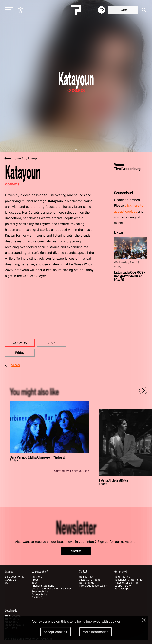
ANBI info (37, 597)
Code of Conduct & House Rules (52, 589)
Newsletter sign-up (126, 583)
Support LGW (123, 586)
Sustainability (40, 592)
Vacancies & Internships (129, 580)
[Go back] (8, 159)
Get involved (121, 571)
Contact (83, 571)
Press (35, 580)
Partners (37, 577)
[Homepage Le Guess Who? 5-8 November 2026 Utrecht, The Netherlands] (76, 10)
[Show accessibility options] (21, 10)
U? (7, 583)
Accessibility (39, 595)
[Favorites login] (102, 10)
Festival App (122, 589)
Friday (20, 353)
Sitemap (9, 571)
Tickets (123, 10)
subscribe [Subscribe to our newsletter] (76, 551)
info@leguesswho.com (93, 586)
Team (35, 583)
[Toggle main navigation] (8, 10)
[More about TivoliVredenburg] (131, 179)
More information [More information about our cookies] (95, 632)
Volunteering (122, 577)
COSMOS (20, 343)
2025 (52, 343)
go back (13, 365)
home (17, 158)
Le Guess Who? (15, 577)
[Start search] (143, 10)
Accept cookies (55, 632)
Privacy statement (43, 586)
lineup (32, 158)
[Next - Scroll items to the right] (143, 391)
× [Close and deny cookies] (144, 620)
